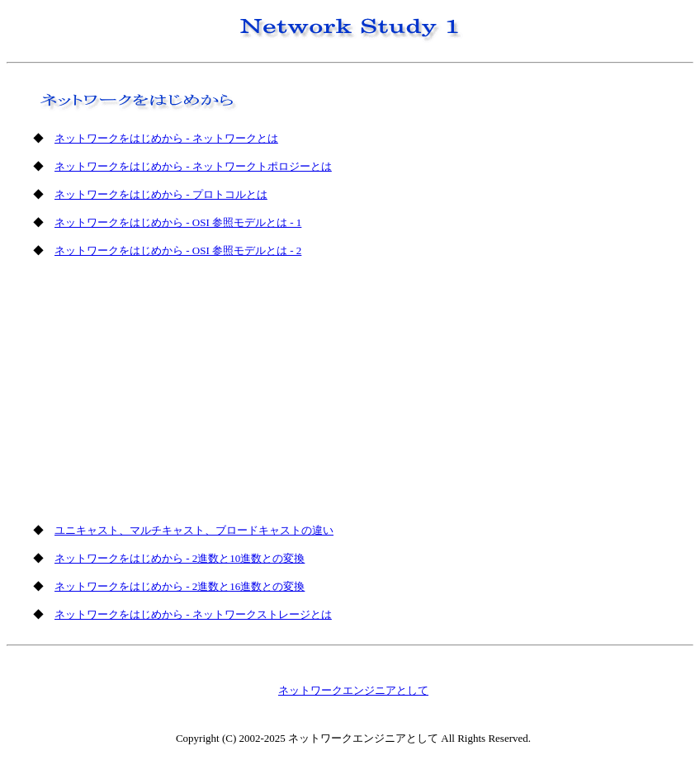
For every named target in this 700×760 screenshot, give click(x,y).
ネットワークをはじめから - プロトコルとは (161, 194)
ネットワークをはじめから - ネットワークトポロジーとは (193, 166)
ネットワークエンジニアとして (353, 690)
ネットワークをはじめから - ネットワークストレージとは (193, 614)
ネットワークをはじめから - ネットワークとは (166, 138)
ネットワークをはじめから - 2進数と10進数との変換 (180, 558)
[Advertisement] (174, 389)
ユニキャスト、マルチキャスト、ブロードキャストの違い (194, 530)
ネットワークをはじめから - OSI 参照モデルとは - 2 (178, 250)
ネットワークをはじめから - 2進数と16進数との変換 (180, 586)
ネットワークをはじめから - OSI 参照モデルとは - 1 (178, 222)
